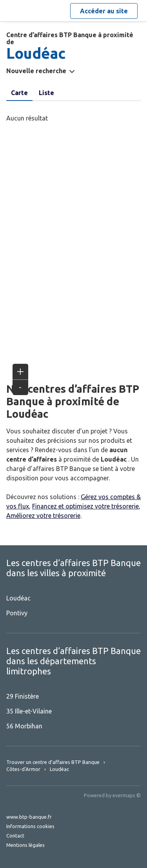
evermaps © (127, 795)
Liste (46, 93)
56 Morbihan (24, 726)
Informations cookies (30, 826)
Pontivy (17, 613)
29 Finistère (23, 696)
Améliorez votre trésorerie (43, 516)
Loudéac (18, 598)
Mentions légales (25, 845)
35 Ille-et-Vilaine (29, 711)
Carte (19, 93)
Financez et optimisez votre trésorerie (85, 506)
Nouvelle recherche (36, 71)
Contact (15, 836)
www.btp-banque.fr (29, 817)
